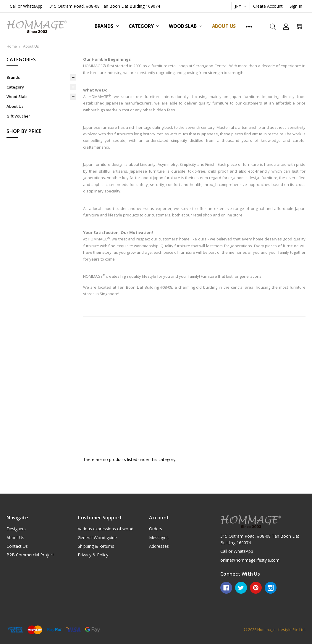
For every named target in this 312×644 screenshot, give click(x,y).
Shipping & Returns (96, 546)
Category (144, 26)
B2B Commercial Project (30, 555)
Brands (107, 26)
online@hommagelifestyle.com (250, 560)
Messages (159, 538)
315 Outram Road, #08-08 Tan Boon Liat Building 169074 (105, 6)
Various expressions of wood (106, 529)
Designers (16, 529)
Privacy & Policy (93, 555)
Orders (156, 529)
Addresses (159, 546)
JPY (241, 6)
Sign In (296, 6)
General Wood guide (97, 538)
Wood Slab (185, 26)
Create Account (268, 6)
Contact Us (17, 546)
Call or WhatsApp (26, 6)
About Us (224, 26)
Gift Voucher (18, 116)
